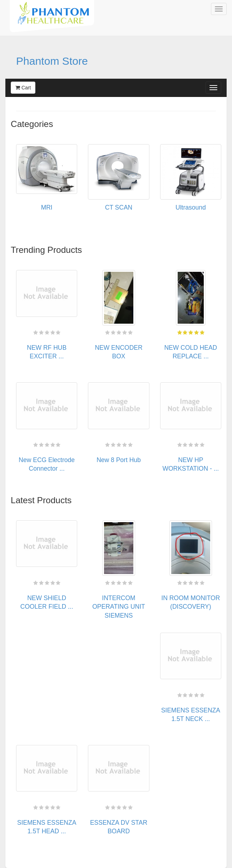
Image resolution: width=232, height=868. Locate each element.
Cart (23, 88)
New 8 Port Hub (119, 460)
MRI (47, 207)
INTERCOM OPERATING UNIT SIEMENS (119, 607)
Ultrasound (191, 207)
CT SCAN (119, 207)
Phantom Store (52, 61)
